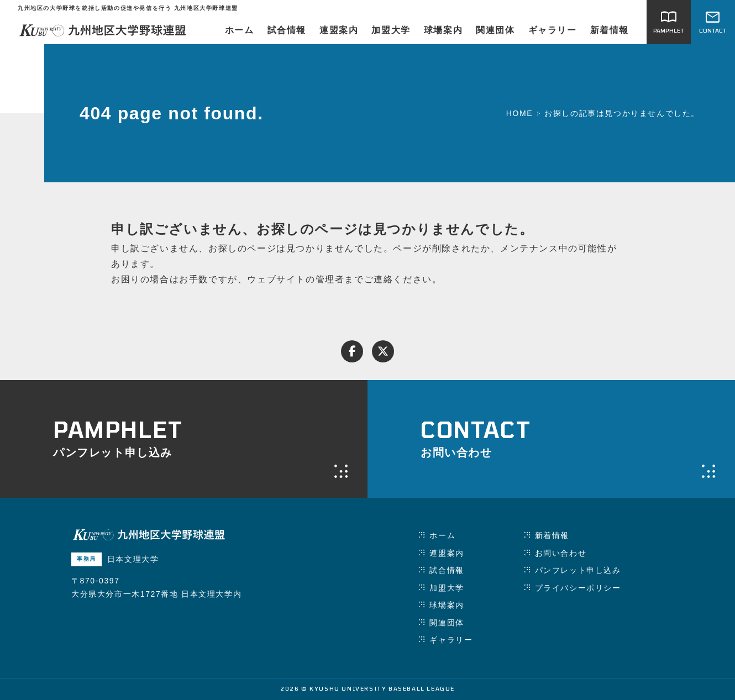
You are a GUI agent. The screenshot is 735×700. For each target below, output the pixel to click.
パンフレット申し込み (578, 570)
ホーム (240, 30)
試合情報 (287, 30)
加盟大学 (391, 30)
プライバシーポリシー (578, 588)
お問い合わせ (561, 553)
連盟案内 (339, 30)
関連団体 (495, 30)
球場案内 (443, 30)
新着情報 (610, 30)
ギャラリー (553, 30)
